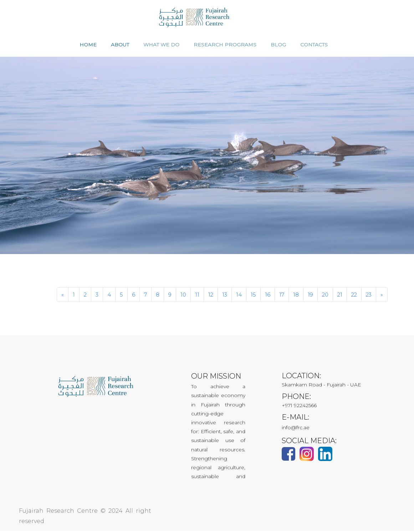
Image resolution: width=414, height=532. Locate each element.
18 (296, 296)
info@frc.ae (296, 429)
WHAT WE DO (161, 46)
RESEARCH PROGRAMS (225, 46)
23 (369, 296)
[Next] (382, 296)
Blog (278, 46)
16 (268, 296)
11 (197, 296)
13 (225, 296)
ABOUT (120, 46)
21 (340, 296)
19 (310, 296)
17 (282, 296)
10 (183, 296)
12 (211, 296)
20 (325, 296)
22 (354, 296)
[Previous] (63, 296)
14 (239, 296)
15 (253, 296)
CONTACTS (314, 46)
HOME (88, 46)
